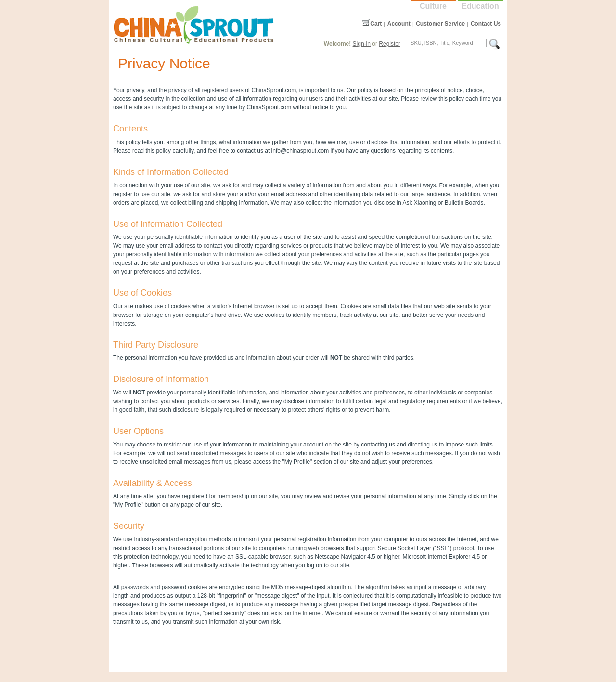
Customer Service (440, 24)
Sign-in (362, 44)
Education (480, 6)
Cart (376, 24)
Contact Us (486, 24)
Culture (433, 6)
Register (390, 44)
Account (399, 24)
